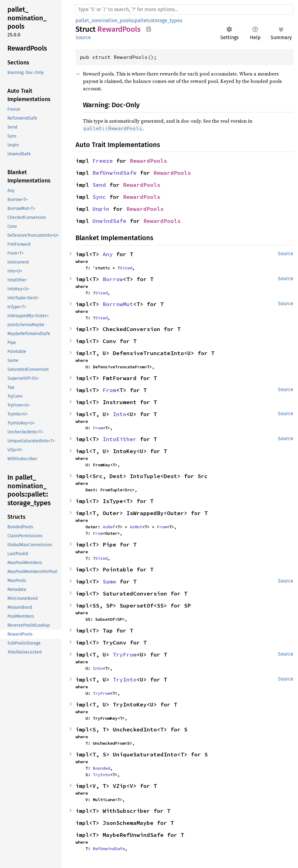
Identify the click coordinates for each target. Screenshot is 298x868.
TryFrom (125, 655)
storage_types (166, 20)
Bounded (101, 768)
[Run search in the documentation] (184, 10)
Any (108, 254)
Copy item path (149, 29)
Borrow (113, 279)
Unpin (101, 209)
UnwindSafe (109, 221)
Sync (99, 197)
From (109, 390)
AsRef (109, 527)
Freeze (103, 161)
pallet (141, 20)
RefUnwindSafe (114, 173)
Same (109, 581)
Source (83, 37)
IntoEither (120, 439)
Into (120, 414)
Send (99, 185)
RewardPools (148, 161)
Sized (126, 268)
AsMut (136, 527)
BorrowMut (118, 304)
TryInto (125, 680)
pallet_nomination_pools (104, 20)
